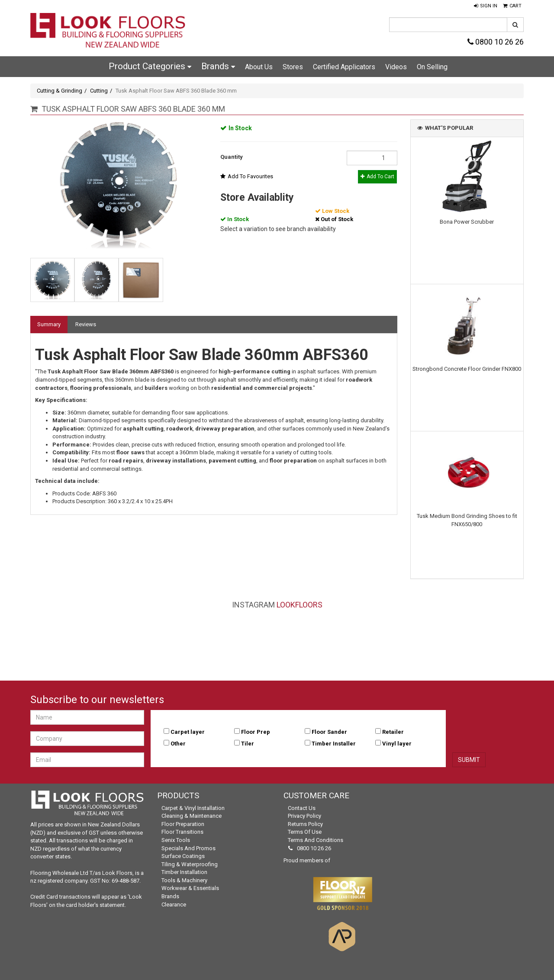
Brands (218, 66)
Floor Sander (329, 732)
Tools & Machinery (184, 880)
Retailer (393, 732)
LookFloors (300, 605)
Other (178, 744)
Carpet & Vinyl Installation (193, 808)
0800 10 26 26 (496, 42)
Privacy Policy (304, 816)
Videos (396, 67)
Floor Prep (256, 732)
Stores (293, 67)
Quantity (232, 157)
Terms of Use (305, 832)
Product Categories (150, 66)
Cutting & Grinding (60, 91)
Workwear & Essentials (190, 888)
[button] (486, 6)
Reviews (86, 324)
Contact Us (302, 808)
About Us (259, 67)
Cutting (99, 91)
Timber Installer (334, 744)
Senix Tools (176, 840)
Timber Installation (184, 872)
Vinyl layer (397, 744)
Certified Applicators (344, 67)
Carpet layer (188, 732)
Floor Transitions (182, 832)
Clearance (174, 904)
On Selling (432, 67)
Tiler (248, 744)
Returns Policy (305, 824)
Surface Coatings (183, 856)
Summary (49, 324)
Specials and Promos (188, 848)
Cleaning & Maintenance (192, 816)
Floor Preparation (183, 824)
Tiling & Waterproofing (190, 864)
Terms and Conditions (316, 840)
